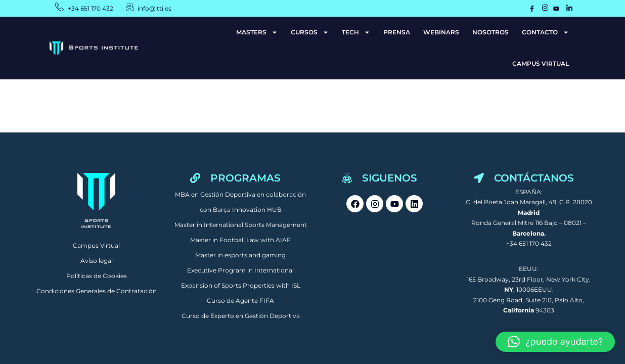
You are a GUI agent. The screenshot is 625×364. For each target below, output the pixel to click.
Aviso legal (97, 261)
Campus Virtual (96, 245)
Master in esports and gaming (240, 255)
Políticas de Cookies (97, 276)
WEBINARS (441, 32)
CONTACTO (545, 32)
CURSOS (310, 32)
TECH (356, 32)
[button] (555, 342)
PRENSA (397, 32)
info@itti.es (154, 8)
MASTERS (257, 32)
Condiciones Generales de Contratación (97, 291)
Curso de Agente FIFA (240, 301)
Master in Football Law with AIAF (240, 240)
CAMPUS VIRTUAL (541, 63)
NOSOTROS (490, 32)
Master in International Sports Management (241, 225)
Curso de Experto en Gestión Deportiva (241, 316)
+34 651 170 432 (91, 8)
